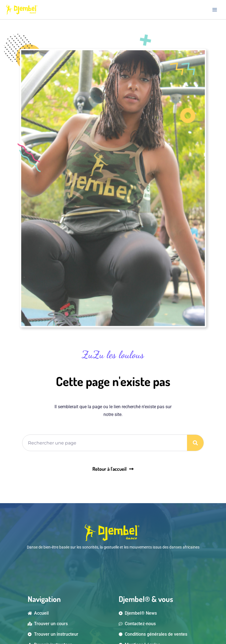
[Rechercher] (195, 443)
